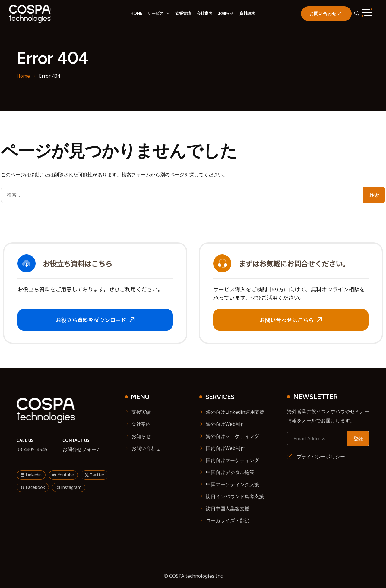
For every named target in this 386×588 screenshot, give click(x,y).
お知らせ (226, 13)
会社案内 (205, 13)
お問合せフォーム (82, 449)
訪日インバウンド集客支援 (235, 496)
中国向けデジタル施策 (230, 472)
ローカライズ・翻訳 (228, 520)
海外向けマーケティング (233, 436)
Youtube (63, 475)
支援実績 (183, 13)
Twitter (95, 475)
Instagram (69, 487)
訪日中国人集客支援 (228, 508)
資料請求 (247, 13)
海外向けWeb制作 (226, 424)
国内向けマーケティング (233, 460)
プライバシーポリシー (316, 457)
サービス (155, 13)
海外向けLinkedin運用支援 (235, 412)
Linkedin (31, 475)
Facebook (33, 487)
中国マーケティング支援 (233, 484)
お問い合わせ (146, 448)
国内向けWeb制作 (226, 448)
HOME (136, 13)
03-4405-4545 (32, 449)
